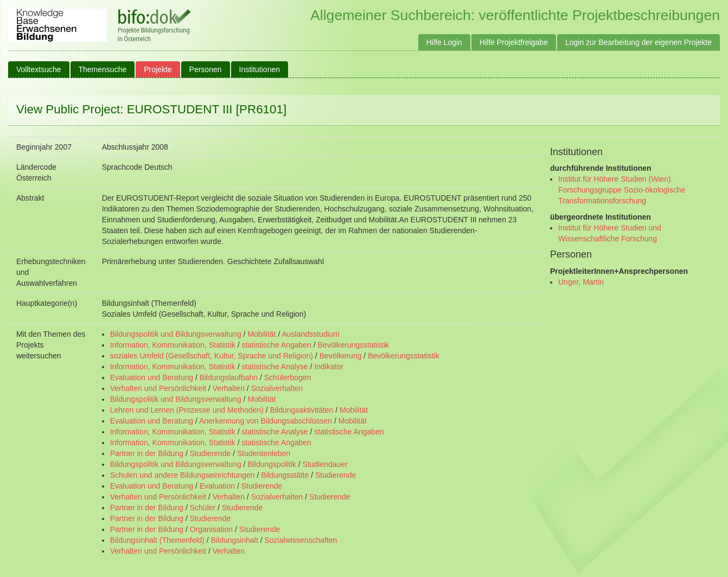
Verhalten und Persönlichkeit (158, 388)
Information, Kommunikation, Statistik (173, 345)
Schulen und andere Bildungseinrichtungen (183, 475)
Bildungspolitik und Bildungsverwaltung (176, 334)
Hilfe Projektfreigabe (514, 42)
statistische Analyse (274, 367)
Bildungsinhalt (235, 540)
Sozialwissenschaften (301, 540)
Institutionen (260, 69)
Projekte (158, 69)
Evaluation (217, 486)
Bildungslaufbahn (229, 377)
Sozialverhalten (277, 388)
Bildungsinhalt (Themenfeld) (157, 540)
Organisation (211, 529)
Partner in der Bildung (147, 453)
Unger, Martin (581, 282)
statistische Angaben (276, 345)
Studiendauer (325, 464)
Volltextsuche (39, 69)
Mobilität (261, 334)
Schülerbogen (288, 377)
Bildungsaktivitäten (302, 410)
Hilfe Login (444, 42)
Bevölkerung (341, 356)
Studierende (210, 453)
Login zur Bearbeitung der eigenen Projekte (638, 42)
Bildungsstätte (285, 475)
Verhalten (229, 388)
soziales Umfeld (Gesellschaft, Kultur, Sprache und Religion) (212, 356)
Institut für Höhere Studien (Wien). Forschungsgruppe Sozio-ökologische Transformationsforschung (622, 190)
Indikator (329, 367)
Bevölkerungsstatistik (354, 345)
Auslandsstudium (311, 334)
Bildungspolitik (272, 464)
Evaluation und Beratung (152, 377)
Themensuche (103, 69)
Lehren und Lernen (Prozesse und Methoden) (187, 410)
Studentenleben (264, 453)
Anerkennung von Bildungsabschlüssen (266, 421)
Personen (206, 69)
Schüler (203, 508)
